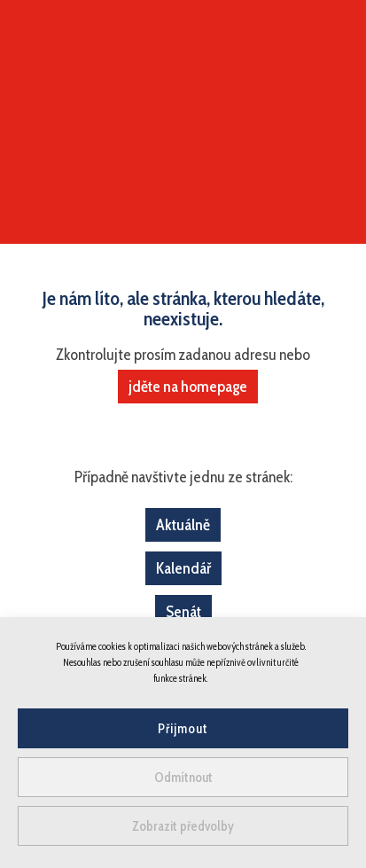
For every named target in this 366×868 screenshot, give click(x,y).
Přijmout (183, 729)
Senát (183, 612)
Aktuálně (183, 525)
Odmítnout (183, 778)
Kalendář (183, 568)
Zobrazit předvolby (183, 826)
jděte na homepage (188, 387)
